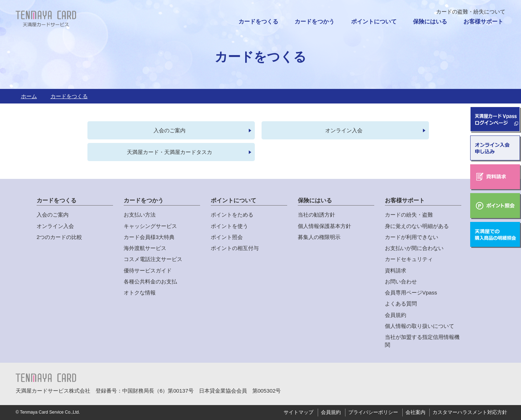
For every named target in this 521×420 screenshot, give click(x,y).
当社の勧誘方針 (316, 215)
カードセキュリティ (409, 259)
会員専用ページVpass (411, 293)
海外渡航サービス (145, 248)
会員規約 (396, 315)
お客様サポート (483, 22)
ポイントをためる (232, 215)
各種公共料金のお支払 (150, 282)
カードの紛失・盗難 (409, 215)
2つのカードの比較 (59, 237)
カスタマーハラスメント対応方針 (470, 413)
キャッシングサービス (150, 226)
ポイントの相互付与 (235, 248)
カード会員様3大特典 (149, 237)
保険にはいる (430, 22)
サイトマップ (299, 413)
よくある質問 (401, 304)
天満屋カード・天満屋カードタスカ (170, 152)
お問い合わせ (401, 282)
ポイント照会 (227, 237)
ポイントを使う (229, 226)
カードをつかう (315, 22)
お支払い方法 (140, 215)
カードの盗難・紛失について (471, 12)
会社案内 (415, 413)
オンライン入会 (344, 130)
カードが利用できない (412, 237)
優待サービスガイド (148, 270)
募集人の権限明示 (319, 237)
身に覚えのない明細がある (417, 226)
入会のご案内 (170, 130)
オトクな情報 (140, 293)
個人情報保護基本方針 (324, 226)
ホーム (29, 96)
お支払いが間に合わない (414, 248)
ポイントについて (374, 22)
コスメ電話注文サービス (153, 259)
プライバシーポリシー (373, 413)
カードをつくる (258, 22)
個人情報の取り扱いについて (420, 326)
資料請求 (396, 270)
